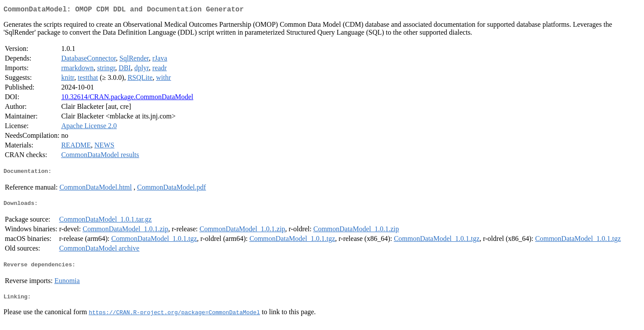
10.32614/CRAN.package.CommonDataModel (127, 99)
